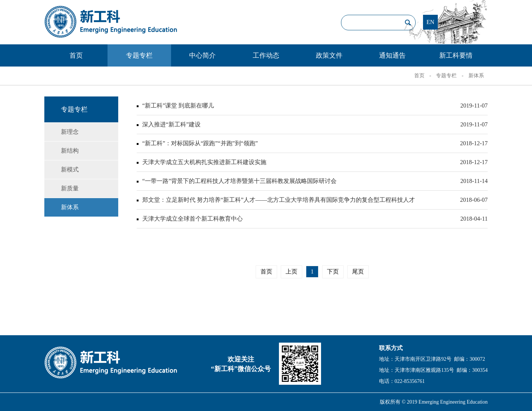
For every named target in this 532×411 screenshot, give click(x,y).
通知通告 (392, 55)
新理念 (70, 132)
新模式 (70, 169)
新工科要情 (456, 55)
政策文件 (329, 55)
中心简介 (202, 55)
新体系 (476, 76)
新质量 (70, 188)
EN (430, 22)
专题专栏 (139, 55)
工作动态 (266, 55)
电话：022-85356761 (402, 381)
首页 (76, 55)
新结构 (70, 151)
